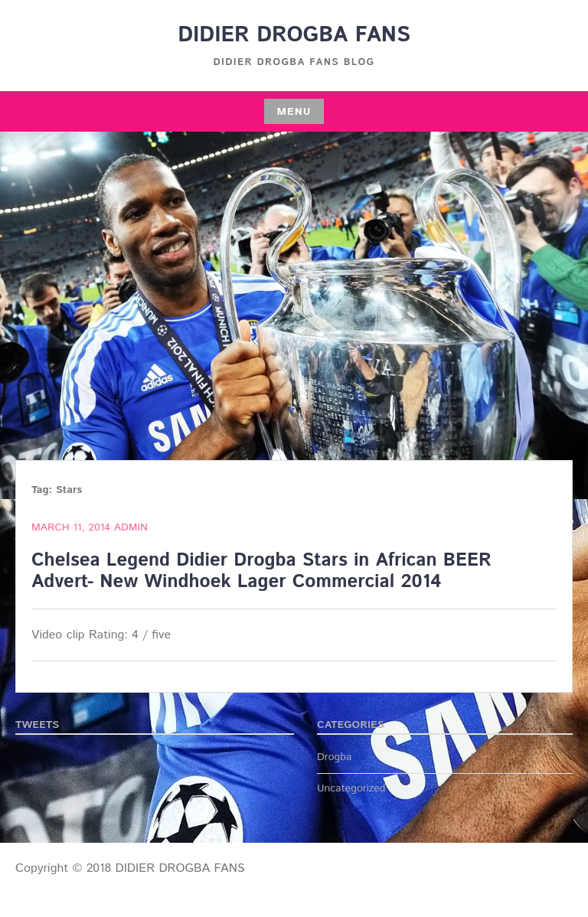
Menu (294, 112)
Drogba (334, 757)
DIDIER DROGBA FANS (294, 35)
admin (131, 527)
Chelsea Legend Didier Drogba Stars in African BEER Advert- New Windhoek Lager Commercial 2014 (261, 571)
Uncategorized (351, 788)
